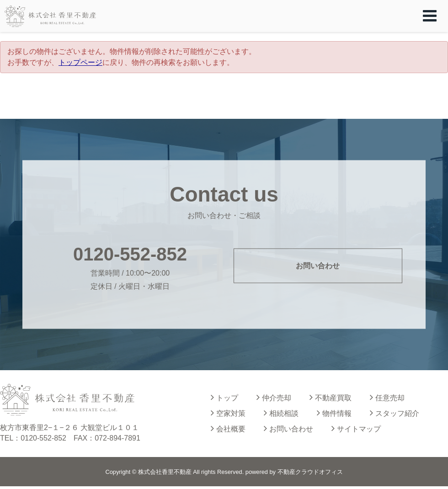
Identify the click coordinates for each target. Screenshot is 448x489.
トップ (224, 397)
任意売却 (387, 397)
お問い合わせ (318, 266)
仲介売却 (274, 397)
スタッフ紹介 (395, 413)
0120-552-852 (130, 254)
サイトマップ (356, 428)
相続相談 (281, 413)
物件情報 (334, 413)
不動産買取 (331, 397)
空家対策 (228, 413)
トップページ (80, 62)
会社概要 (228, 428)
